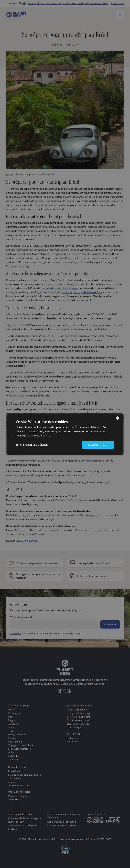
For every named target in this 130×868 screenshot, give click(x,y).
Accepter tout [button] (98, 445)
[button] (32, 445)
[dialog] (65, 434)
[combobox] (118, 418)
